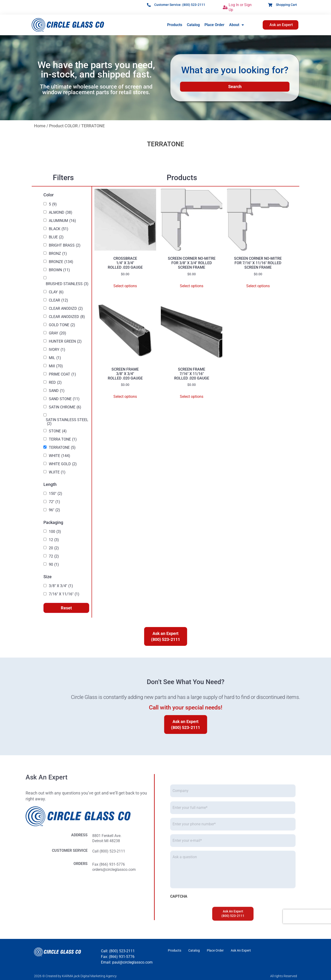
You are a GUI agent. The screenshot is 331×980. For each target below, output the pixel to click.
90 (54, 565)
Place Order (214, 25)
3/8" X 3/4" (61, 586)
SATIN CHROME (65, 407)
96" (54, 510)
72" (54, 502)
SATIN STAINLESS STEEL (67, 422)
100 (55, 532)
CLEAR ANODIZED (67, 317)
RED (55, 383)
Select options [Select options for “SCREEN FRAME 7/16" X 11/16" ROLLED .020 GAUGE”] (192, 397)
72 (54, 556)
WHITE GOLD (63, 464)
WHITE (60, 456)
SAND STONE (64, 399)
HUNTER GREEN (65, 341)
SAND (57, 391)
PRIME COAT (62, 374)
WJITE (57, 472)
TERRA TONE (63, 439)
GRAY (58, 333)
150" (56, 494)
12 (54, 540)
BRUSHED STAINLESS (67, 284)
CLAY (56, 292)
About (237, 25)
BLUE (56, 237)
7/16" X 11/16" (64, 594)
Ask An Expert (241, 950)
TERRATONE (62, 448)
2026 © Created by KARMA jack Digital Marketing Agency (75, 976)
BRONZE (61, 262)
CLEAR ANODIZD (66, 309)
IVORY (57, 350)
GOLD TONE (62, 325)
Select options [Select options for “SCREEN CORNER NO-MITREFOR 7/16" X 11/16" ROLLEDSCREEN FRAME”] (258, 286)
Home (40, 126)
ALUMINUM (62, 221)
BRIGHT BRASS (65, 245)
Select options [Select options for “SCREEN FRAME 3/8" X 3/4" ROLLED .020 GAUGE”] (125, 397)
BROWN (59, 270)
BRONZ (58, 254)
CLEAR (58, 300)
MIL (55, 358)
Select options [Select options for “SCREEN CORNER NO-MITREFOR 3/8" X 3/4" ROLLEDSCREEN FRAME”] (192, 286)
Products (175, 25)
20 (54, 548)
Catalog (193, 25)
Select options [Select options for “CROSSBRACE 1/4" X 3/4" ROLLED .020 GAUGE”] (125, 286)
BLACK (59, 229)
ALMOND (61, 213)
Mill (56, 366)
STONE (58, 431)
